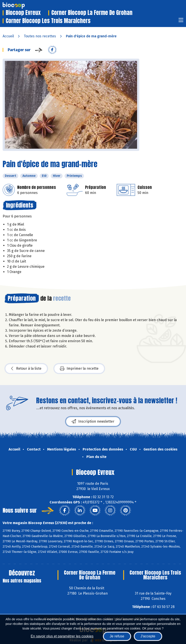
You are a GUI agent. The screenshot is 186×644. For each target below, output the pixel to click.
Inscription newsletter (93, 421)
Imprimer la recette (79, 369)
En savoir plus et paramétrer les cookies (62, 636)
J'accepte (148, 636)
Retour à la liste (26, 369)
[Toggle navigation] (181, 21)
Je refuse (117, 636)
